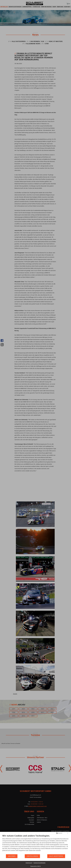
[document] (35, 844)
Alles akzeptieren (56, 856)
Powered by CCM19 (35, 866)
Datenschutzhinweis (40, 863)
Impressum (29, 863)
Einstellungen (32, 856)
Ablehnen (12, 856)
